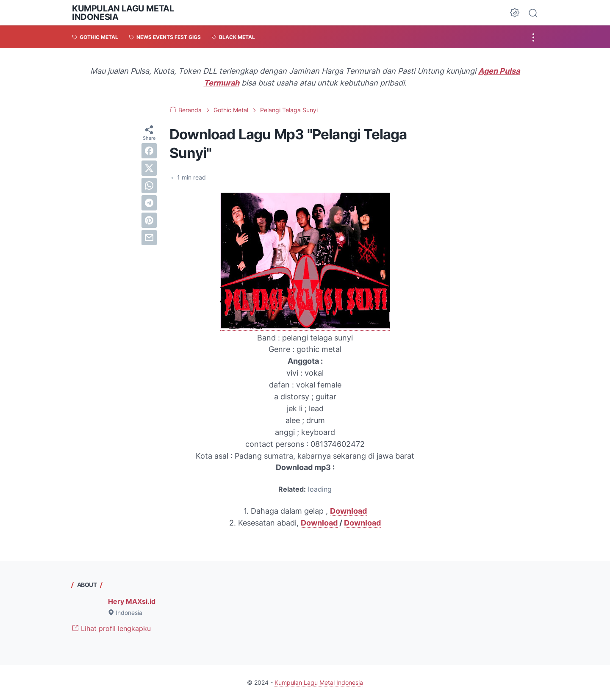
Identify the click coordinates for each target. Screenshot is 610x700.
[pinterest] (149, 220)
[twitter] (149, 168)
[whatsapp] (149, 185)
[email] (149, 238)
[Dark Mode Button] (515, 13)
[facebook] (149, 151)
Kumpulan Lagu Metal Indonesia (123, 13)
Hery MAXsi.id (132, 601)
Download (319, 523)
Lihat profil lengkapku (111, 628)
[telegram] (149, 203)
